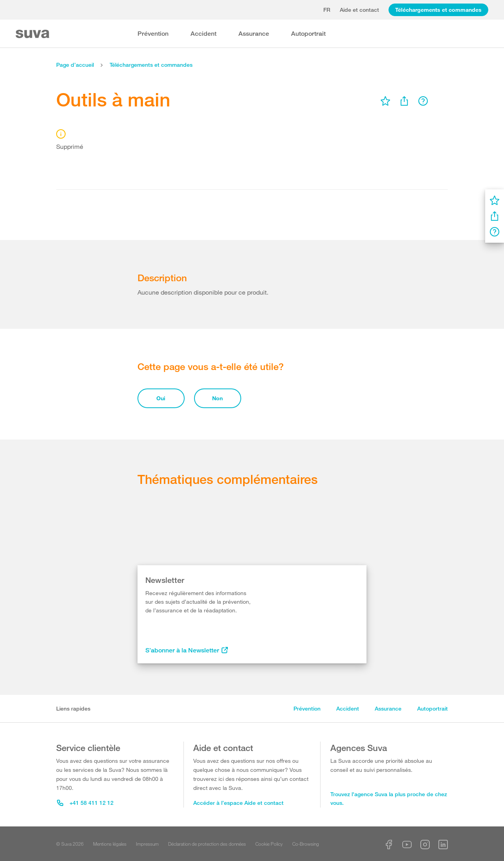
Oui (161, 398)
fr (327, 10)
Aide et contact (359, 10)
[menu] (385, 101)
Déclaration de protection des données (207, 844)
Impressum (147, 844)
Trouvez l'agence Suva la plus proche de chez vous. (389, 799)
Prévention (153, 34)
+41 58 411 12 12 (85, 803)
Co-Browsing (306, 844)
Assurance (254, 34)
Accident (203, 34)
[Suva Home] (33, 34)
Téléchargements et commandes (438, 10)
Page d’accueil (75, 65)
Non (217, 398)
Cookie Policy (269, 844)
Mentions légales (110, 844)
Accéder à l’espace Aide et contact (238, 803)
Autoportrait (308, 34)
